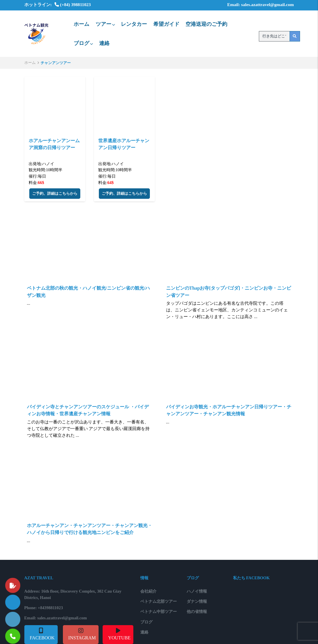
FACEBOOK (42, 638)
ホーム (81, 24)
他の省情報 (197, 611)
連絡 (104, 43)
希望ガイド (166, 24)
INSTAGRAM (82, 638)
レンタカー (134, 24)
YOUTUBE (119, 638)
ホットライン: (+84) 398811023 (58, 4)
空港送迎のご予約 (206, 24)
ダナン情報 (197, 601)
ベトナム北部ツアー (159, 601)
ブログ (83, 43)
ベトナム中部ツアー (159, 611)
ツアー (105, 24)
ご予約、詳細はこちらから (55, 194)
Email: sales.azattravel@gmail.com (257, 4)
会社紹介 (148, 591)
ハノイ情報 (197, 591)
